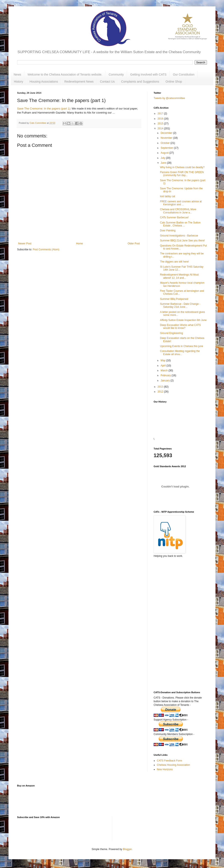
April (164, 366)
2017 (161, 114)
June (164, 163)
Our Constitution (184, 74)
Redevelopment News (79, 82)
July (163, 158)
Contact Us (107, 82)
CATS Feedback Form (169, 761)
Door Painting (168, 230)
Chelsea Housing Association (173, 765)
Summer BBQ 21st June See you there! (183, 241)
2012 (161, 392)
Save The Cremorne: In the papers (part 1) (44, 109)
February (166, 375)
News (17, 74)
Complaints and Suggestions (140, 82)
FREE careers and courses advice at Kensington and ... (181, 203)
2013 (161, 387)
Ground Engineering (171, 333)
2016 (161, 119)
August (165, 153)
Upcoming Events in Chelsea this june (182, 346)
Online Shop (174, 82)
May (163, 360)
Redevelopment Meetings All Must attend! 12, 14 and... (179, 276)
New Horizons (165, 769)
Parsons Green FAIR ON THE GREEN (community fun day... (182, 174)
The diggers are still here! (174, 262)
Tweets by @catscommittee (169, 98)
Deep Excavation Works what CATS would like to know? (180, 327)
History (19, 82)
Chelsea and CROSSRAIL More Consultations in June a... (178, 211)
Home (80, 244)
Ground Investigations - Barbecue (179, 236)
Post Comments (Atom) (46, 249)
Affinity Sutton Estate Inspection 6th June (183, 320)
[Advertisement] (175, 612)
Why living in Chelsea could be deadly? (182, 167)
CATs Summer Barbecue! (174, 217)
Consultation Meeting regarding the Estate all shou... (180, 353)
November (167, 138)
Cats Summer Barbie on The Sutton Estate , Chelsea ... (180, 224)
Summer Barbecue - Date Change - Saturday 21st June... (180, 305)
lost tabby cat (168, 196)
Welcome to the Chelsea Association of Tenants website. (65, 74)
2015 (161, 124)
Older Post (134, 244)
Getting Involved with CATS (148, 74)
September (167, 148)
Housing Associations (44, 82)
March (165, 371)
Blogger (127, 849)
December (167, 133)
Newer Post (25, 244)
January (166, 381)
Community (116, 74)
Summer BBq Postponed (174, 299)
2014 (161, 128)
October (166, 143)
